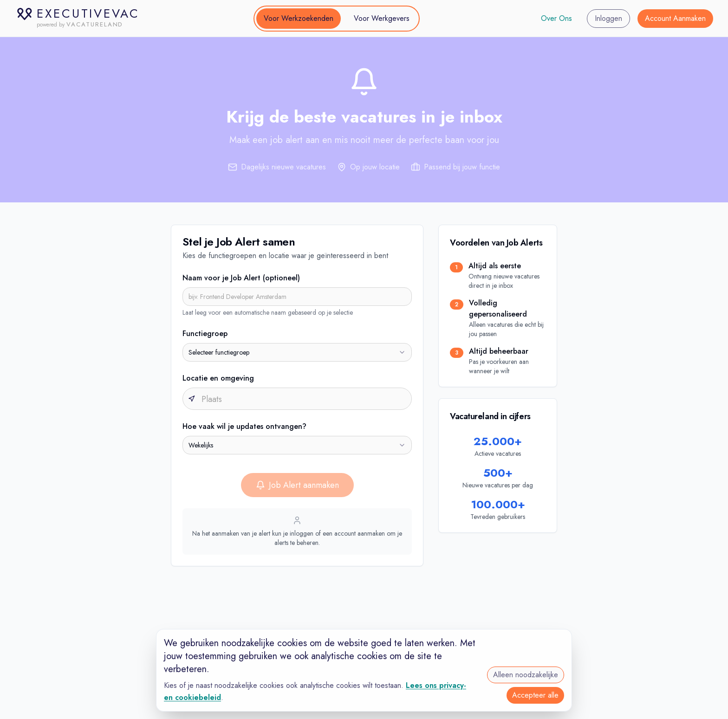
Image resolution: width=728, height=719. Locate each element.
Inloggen (608, 18)
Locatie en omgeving (218, 378)
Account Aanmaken (675, 18)
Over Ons (556, 18)
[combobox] (297, 352)
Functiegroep (205, 334)
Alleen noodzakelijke (526, 675)
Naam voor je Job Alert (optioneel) (241, 278)
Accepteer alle (535, 695)
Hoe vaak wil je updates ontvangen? (244, 426)
